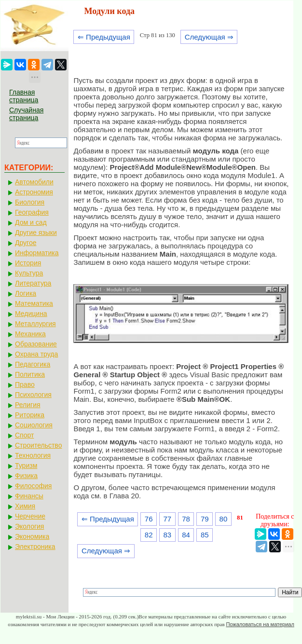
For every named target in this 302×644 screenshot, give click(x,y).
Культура (29, 273)
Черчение (30, 516)
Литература (33, 283)
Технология (33, 455)
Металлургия (35, 324)
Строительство (38, 445)
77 (168, 519)
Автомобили (34, 182)
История (28, 263)
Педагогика (33, 364)
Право (25, 384)
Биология (30, 202)
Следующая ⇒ (209, 37)
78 (186, 519)
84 (186, 535)
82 (149, 535)
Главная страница (24, 96)
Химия (25, 506)
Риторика (30, 415)
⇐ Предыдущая (104, 37)
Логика (26, 293)
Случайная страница (26, 114)
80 (224, 519)
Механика (30, 334)
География (32, 212)
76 (149, 519)
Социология (34, 425)
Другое (26, 243)
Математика (34, 303)
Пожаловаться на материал (260, 624)
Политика (30, 374)
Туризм (26, 466)
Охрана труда (36, 354)
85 (205, 535)
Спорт (24, 435)
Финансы (29, 496)
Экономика (32, 536)
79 (205, 519)
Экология (29, 526)
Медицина (31, 314)
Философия (33, 486)
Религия (28, 405)
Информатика (37, 253)
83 (168, 535)
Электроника (35, 547)
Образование (36, 344)
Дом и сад (31, 222)
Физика (26, 476)
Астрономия (34, 192)
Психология (33, 395)
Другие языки (36, 233)
